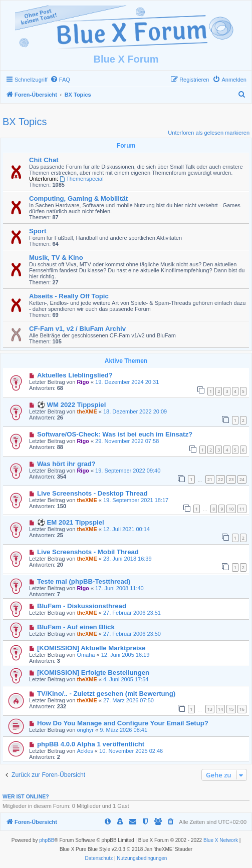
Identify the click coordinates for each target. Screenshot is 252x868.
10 (231, 509)
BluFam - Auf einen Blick (76, 627)
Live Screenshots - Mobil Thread (88, 552)
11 (242, 509)
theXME (87, 411)
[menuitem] (60, 80)
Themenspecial (81, 179)
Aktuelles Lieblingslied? (75, 375)
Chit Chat (44, 160)
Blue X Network (221, 840)
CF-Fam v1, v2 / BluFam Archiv (77, 329)
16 (242, 709)
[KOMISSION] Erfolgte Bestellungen (93, 673)
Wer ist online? (26, 796)
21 (210, 479)
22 (220, 479)
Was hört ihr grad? (66, 464)
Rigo (83, 382)
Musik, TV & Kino (56, 258)
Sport (38, 231)
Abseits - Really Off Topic (69, 296)
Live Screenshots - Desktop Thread (92, 493)
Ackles (85, 751)
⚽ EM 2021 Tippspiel (71, 522)
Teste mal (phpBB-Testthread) (84, 581)
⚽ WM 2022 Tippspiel (71, 405)
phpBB (47, 840)
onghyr (85, 730)
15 (231, 709)
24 (242, 479)
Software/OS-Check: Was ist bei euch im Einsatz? (115, 434)
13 (210, 709)
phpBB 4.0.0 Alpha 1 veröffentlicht (91, 744)
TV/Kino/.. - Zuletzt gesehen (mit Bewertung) (106, 694)
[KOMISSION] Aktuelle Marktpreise (91, 648)
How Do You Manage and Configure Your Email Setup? (123, 723)
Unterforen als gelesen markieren (209, 133)
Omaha (86, 655)
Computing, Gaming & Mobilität (78, 198)
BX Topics (25, 122)
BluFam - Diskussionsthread (82, 606)
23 (231, 479)
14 (220, 709)
